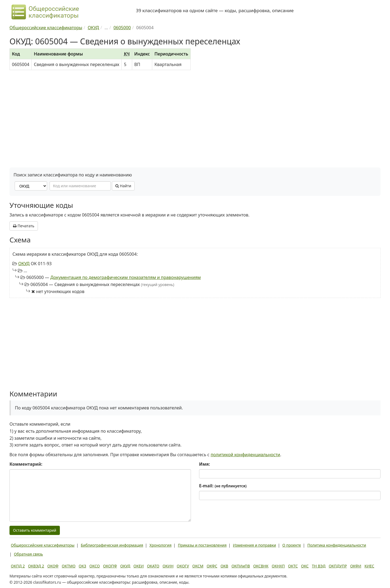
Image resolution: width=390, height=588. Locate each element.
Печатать (24, 226)
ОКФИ (356, 566)
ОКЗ (82, 566)
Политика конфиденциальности (337, 545)
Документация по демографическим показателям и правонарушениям (126, 277)
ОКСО (95, 566)
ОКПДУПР (338, 566)
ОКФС (212, 566)
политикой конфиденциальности (246, 455)
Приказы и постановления (202, 545)
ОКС (305, 566)
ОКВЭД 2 (36, 566)
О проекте (292, 545)
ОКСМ (198, 566)
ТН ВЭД (319, 566)
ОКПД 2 (18, 566)
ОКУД (24, 264)
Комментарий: (26, 464)
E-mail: (223, 486)
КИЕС (369, 566)
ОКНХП (278, 566)
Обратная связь (28, 554)
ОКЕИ (139, 566)
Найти (123, 186)
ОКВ (224, 566)
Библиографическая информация (112, 545)
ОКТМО (69, 566)
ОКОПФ (110, 566)
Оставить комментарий (35, 530)
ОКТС (293, 566)
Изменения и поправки (254, 545)
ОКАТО (153, 566)
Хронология (160, 545)
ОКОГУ (183, 566)
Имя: (204, 464)
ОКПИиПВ (241, 566)
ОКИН (168, 566)
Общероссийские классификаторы (43, 545)
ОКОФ (53, 566)
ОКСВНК (261, 566)
